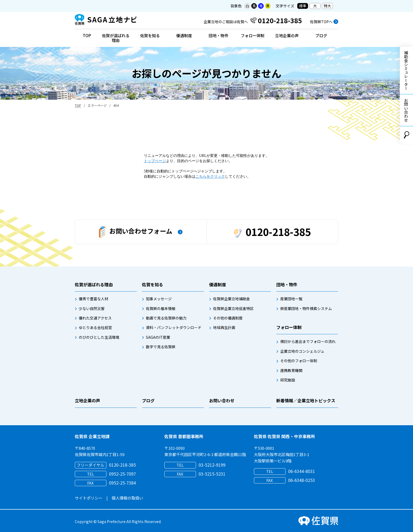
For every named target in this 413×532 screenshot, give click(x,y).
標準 (303, 6)
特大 (327, 6)
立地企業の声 (287, 35)
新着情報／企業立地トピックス (306, 400)
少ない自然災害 (92, 308)
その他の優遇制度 (228, 318)
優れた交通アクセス (95, 318)
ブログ (321, 35)
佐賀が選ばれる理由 (116, 38)
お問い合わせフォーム (136, 232)
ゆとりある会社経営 (95, 327)
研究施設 (288, 380)
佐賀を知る (150, 35)
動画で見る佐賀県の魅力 (166, 318)
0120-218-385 (272, 232)
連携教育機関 (291, 370)
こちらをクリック (210, 176)
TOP (87, 35)
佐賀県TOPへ (321, 22)
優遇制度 (184, 35)
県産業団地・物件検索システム (306, 308)
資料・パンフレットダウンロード (174, 327)
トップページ (155, 161)
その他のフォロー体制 (299, 361)
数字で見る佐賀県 (161, 347)
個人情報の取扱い (127, 498)
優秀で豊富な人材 (94, 299)
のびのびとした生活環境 (99, 337)
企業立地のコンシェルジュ (302, 351)
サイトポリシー (89, 498)
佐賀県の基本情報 (161, 308)
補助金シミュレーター (406, 70)
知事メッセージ (159, 299)
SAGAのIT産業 (158, 337)
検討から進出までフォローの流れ (308, 341)
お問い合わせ (406, 110)
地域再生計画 (224, 327)
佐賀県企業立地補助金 (232, 299)
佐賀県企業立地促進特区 (233, 308)
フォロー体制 (253, 35)
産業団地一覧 (291, 299)
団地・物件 (218, 35)
